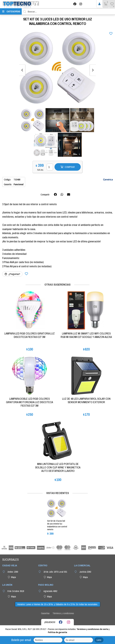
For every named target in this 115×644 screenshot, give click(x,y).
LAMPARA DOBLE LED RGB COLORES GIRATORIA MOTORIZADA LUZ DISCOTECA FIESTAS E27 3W (29, 402)
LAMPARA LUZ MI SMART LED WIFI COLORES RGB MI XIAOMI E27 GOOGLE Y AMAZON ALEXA (86, 335)
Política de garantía (57, 632)
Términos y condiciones (63, 613)
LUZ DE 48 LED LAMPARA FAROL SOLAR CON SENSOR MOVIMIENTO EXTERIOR (86, 400)
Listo (99, 640)
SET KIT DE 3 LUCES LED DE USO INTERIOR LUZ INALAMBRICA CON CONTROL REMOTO (57, 525)
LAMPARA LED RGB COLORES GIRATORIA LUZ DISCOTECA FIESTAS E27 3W (29, 335)
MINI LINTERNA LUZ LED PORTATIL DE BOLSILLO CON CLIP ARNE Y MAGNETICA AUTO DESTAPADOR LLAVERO (58, 467)
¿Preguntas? (12, 274)
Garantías (45, 613)
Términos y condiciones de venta (92, 629)
